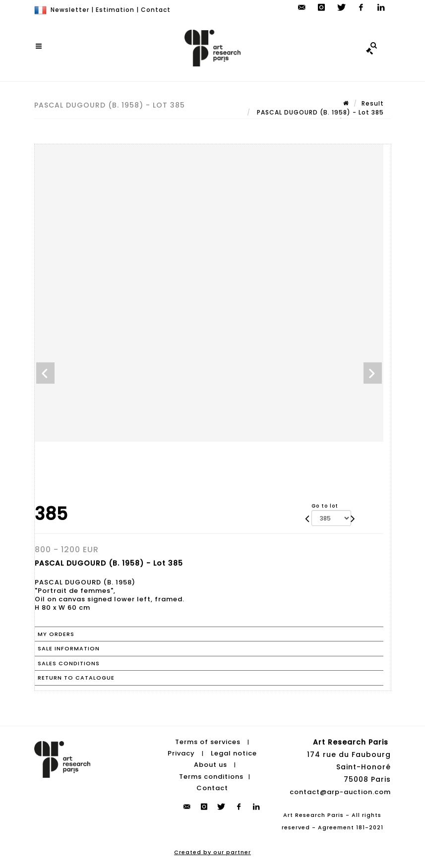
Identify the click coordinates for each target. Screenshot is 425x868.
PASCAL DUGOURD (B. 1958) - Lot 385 (319, 112)
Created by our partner (212, 852)
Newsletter (70, 10)
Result (373, 103)
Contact (156, 10)
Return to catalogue (76, 678)
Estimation (115, 10)
